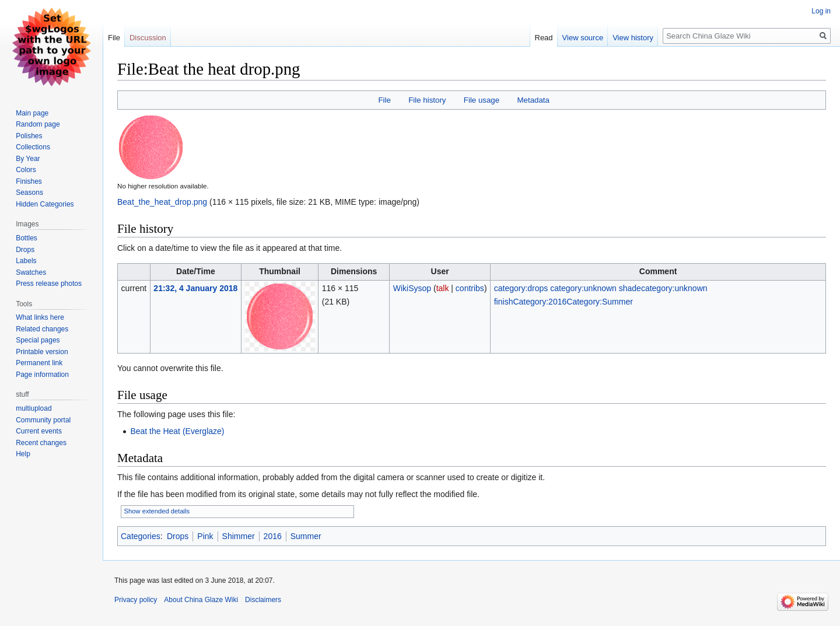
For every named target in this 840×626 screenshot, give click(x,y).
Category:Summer (600, 302)
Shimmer (239, 536)
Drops (178, 536)
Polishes (29, 136)
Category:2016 (540, 302)
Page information (42, 375)
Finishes (29, 181)
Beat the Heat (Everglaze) (177, 431)
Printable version (42, 352)
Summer (306, 536)
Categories (141, 536)
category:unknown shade (596, 288)
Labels (26, 261)
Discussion (148, 38)
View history (633, 38)
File (384, 100)
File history (427, 100)
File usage (482, 100)
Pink (205, 536)
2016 (273, 536)
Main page (32, 113)
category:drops (521, 288)
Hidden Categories (45, 204)
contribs (470, 288)
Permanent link (39, 363)
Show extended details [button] (157, 511)
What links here (40, 317)
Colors (26, 170)
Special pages (38, 340)
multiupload (34, 408)
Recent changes (41, 443)
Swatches (31, 272)
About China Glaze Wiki (201, 600)
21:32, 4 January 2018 (195, 288)
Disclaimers (263, 600)
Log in (821, 11)
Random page (38, 124)
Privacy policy (136, 600)
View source (583, 38)
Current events (39, 431)
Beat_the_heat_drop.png (162, 202)
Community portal (43, 420)
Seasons (29, 193)
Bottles (27, 238)
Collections (33, 147)
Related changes (42, 329)
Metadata (533, 100)
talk (443, 288)
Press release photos (49, 284)
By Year (28, 159)
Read (544, 38)
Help (23, 454)
